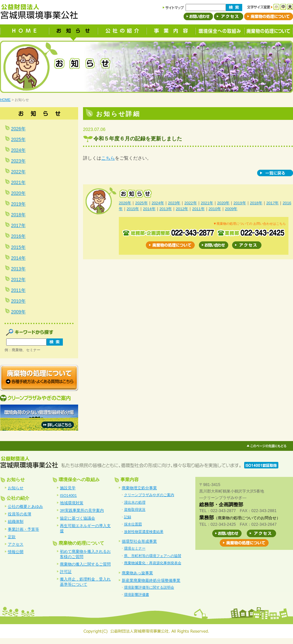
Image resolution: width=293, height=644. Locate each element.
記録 (128, 517)
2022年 (190, 203)
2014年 (149, 209)
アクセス (16, 544)
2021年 (207, 203)
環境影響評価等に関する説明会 (149, 587)
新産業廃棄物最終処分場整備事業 (151, 580)
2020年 (223, 203)
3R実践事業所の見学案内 (82, 510)
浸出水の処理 (135, 502)
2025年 (141, 203)
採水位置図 (133, 524)
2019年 (240, 203)
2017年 (272, 203)
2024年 (158, 203)
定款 (12, 537)
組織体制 (16, 522)
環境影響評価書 (137, 594)
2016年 (18, 236)
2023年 (174, 203)
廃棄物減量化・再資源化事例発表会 (153, 563)
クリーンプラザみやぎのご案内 (149, 495)
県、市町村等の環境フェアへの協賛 (153, 556)
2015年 (133, 209)
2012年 (182, 209)
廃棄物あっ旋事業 (137, 573)
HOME (5, 100)
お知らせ (16, 488)
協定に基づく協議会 (77, 518)
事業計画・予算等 (23, 529)
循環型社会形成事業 (139, 541)
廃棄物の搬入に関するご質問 (85, 564)
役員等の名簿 (20, 514)
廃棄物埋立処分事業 (139, 488)
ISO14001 (68, 495)
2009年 (231, 209)
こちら (108, 158)
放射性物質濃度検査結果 (144, 532)
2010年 (215, 209)
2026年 (125, 203)
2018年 (256, 203)
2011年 (198, 209)
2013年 (166, 209)
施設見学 (68, 488)
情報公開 (16, 552)
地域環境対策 (72, 503)
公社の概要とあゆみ (25, 507)
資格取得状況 (135, 509)
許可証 (66, 572)
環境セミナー (135, 548)
